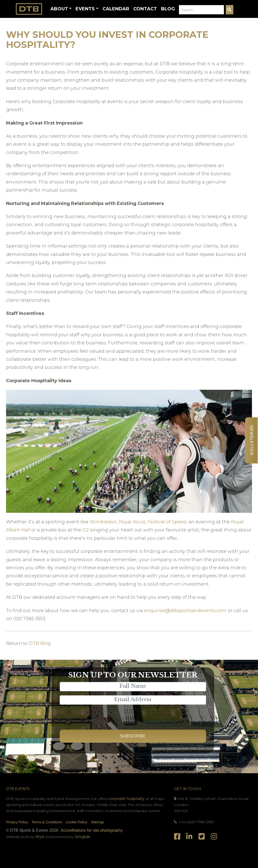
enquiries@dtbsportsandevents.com (185, 611)
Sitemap (97, 822)
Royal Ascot (132, 522)
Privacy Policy (17, 822)
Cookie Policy (76, 822)
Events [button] (85, 9)
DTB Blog (40, 643)
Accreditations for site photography (91, 830)
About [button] (59, 9)
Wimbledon (103, 522)
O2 (86, 530)
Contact (145, 9)
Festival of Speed (167, 522)
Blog (168, 9)
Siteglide (83, 837)
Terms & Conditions (47, 822)
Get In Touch (188, 789)
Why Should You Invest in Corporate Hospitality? (107, 40)
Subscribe (133, 736)
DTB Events (18, 789)
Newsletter (251, 440)
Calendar (116, 9)
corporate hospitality (127, 799)
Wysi (40, 837)
